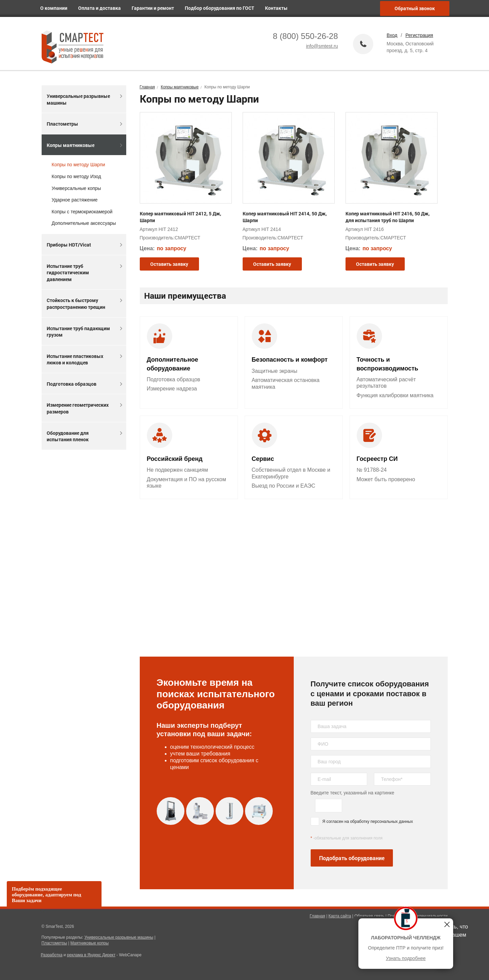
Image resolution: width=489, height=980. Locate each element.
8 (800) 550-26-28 (305, 36)
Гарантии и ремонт (155, 8)
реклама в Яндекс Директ (91, 955)
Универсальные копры (76, 188)
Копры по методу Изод (76, 176)
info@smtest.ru (322, 46)
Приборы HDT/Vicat (84, 245)
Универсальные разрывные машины (84, 99)
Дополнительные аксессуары (84, 223)
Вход (392, 35)
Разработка (52, 955)
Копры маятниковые (84, 145)
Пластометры (84, 124)
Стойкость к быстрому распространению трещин (84, 304)
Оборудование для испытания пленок (84, 436)
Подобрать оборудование (352, 858)
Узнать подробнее (406, 958)
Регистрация (419, 35)
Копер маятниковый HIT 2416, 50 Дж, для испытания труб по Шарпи (388, 217)
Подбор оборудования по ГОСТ (222, 8)
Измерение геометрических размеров (84, 408)
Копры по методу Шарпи (79, 165)
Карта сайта (340, 916)
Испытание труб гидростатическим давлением (84, 273)
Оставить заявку (169, 264)
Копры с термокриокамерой (82, 212)
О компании (57, 8)
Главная (317, 916)
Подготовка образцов (84, 384)
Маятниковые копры (90, 943)
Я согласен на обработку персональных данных (368, 822)
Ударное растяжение (75, 200)
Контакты (279, 8)
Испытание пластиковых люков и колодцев (84, 359)
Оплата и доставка (102, 8)
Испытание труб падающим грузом (84, 332)
